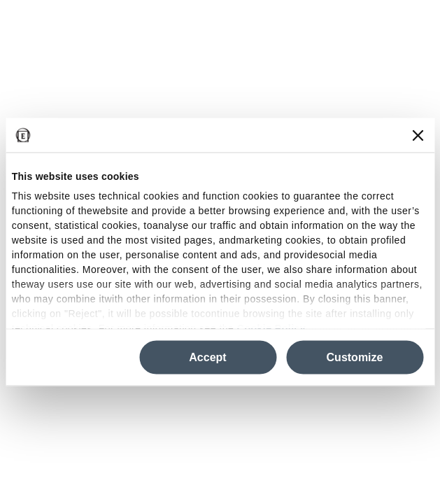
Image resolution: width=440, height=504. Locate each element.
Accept (207, 357)
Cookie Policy (271, 328)
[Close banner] (418, 135)
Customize (355, 357)
